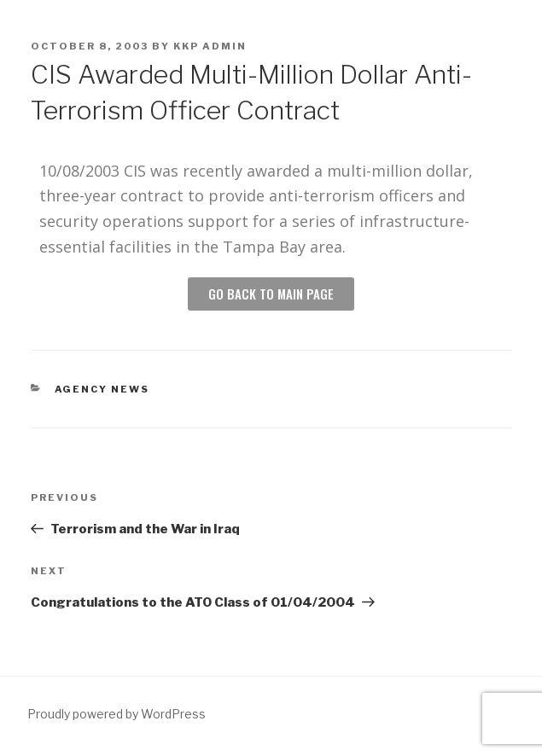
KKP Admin (210, 46)
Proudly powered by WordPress (117, 714)
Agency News (102, 389)
